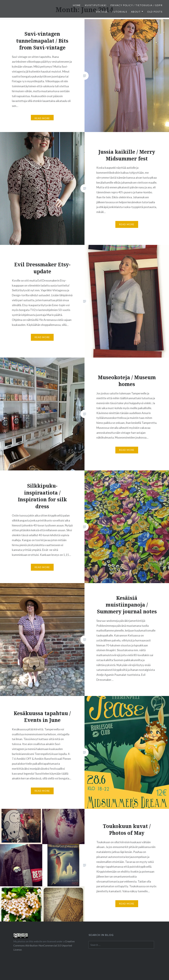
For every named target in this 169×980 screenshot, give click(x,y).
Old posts (155, 12)
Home (77, 5)
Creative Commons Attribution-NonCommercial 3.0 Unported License (44, 945)
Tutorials (119, 12)
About (136, 12)
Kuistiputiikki (96, 5)
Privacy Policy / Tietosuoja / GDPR (136, 5)
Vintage (102, 12)
